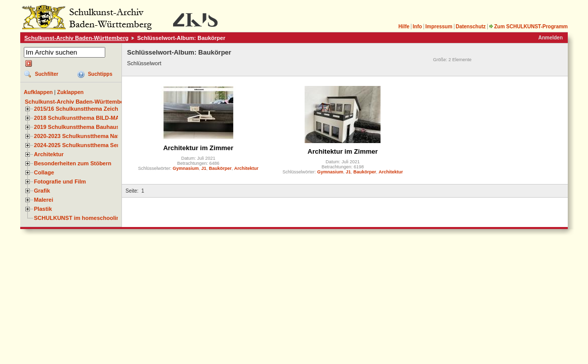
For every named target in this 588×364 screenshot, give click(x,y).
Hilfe (404, 27)
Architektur (49, 154)
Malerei (44, 200)
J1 (204, 168)
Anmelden (551, 38)
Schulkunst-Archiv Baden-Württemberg (76, 38)
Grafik (42, 191)
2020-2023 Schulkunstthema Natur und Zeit (91, 136)
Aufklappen (38, 92)
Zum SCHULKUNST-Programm (528, 27)
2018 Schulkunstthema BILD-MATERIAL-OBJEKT (99, 118)
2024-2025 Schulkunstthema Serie (79, 145)
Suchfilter (47, 74)
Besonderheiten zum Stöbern (73, 163)
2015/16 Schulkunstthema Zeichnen (81, 109)
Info (417, 27)
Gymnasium (186, 168)
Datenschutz (470, 27)
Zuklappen (71, 92)
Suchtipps (100, 74)
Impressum (438, 27)
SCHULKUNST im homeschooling (78, 218)
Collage (44, 172)
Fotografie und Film (60, 181)
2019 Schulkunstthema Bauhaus (77, 127)
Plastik (43, 209)
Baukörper (220, 168)
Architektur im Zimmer (198, 148)
